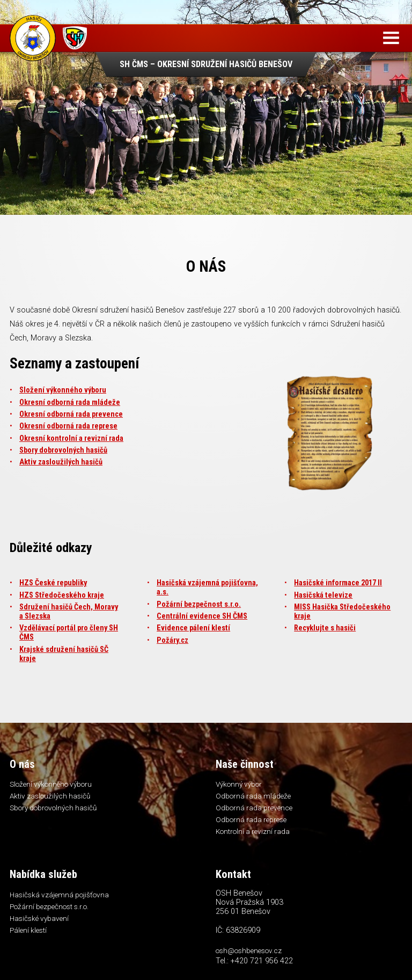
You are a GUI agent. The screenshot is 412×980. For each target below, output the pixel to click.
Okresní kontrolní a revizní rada (71, 438)
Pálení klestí (28, 930)
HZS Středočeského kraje (62, 595)
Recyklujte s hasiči (325, 628)
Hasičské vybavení (39, 918)
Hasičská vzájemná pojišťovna (59, 895)
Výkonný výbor (239, 784)
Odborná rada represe (251, 819)
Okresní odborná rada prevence (71, 414)
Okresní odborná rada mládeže (70, 402)
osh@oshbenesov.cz (249, 950)
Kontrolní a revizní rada (253, 831)
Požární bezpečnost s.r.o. (199, 604)
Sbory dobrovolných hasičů (63, 450)
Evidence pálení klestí (193, 628)
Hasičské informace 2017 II (338, 583)
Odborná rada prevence (254, 808)
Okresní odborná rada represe (68, 426)
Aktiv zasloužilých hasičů (61, 462)
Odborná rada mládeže (253, 796)
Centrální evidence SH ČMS (202, 616)
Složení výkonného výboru (63, 390)
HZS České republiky (53, 583)
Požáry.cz (172, 640)
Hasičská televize (323, 595)
